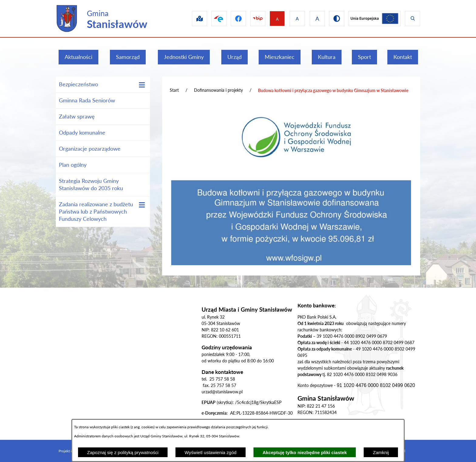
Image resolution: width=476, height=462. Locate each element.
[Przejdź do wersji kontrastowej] (334, 19)
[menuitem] (78, 57)
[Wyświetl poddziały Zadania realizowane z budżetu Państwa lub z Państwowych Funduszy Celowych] (142, 205)
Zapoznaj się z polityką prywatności (123, 452)
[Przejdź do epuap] (212, 19)
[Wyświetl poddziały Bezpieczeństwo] (142, 85)
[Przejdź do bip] (253, 19)
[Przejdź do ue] (373, 19)
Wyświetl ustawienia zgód (211, 452)
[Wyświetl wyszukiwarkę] (413, 19)
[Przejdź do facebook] (232, 19)
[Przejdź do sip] (191, 19)
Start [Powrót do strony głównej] (174, 90)
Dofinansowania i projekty (218, 90)
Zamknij (381, 452)
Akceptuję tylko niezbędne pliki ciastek (305, 452)
